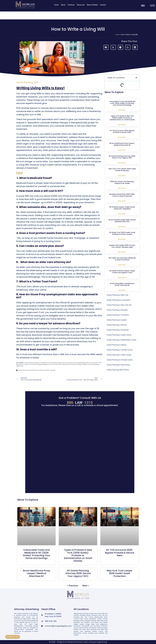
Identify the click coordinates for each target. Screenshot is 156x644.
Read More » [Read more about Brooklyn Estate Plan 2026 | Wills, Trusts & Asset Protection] (122, 201)
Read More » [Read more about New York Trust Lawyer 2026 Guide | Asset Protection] (122, 176)
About (63, 5)
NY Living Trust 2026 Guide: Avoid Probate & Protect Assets (122, 233)
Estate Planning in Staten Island (119, 335)
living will (46, 370)
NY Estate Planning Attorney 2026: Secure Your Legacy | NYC (122, 157)
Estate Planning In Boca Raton (118, 365)
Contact (103, 5)
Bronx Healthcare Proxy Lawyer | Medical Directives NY (122, 144)
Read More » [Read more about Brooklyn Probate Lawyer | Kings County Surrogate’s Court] (122, 278)
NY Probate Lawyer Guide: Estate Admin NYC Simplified (122, 208)
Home (56, 5)
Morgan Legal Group (98, 642)
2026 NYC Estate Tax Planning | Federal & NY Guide (122, 182)
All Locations (81, 609)
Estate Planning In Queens (117, 320)
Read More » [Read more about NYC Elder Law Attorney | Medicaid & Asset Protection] (122, 265)
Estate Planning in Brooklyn (117, 310)
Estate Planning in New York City (119, 305)
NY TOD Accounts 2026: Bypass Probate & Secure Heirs (122, 131)
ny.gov (98, 303)
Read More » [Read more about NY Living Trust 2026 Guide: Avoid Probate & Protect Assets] (122, 239)
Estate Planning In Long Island (118, 300)
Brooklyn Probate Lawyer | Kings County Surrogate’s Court (122, 272)
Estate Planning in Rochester (118, 330)
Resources (81, 5)
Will (36, 82)
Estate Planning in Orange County (120, 360)
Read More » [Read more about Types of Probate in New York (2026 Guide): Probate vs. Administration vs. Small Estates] (122, 125)
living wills (52, 370)
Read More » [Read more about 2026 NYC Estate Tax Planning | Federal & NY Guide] (122, 188)
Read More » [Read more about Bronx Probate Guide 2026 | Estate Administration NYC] (122, 227)
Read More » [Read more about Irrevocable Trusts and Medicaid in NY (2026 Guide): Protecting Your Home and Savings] (122, 110)
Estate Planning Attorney (35, 370)
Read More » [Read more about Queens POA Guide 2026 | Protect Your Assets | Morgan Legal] (122, 252)
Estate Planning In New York (118, 295)
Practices (71, 5)
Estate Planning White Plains (118, 370)
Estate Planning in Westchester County (122, 340)
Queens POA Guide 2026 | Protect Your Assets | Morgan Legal (122, 246)
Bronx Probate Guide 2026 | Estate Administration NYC (122, 221)
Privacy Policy (83, 642)
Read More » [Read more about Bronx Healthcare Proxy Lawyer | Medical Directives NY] (122, 150)
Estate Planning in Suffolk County (120, 350)
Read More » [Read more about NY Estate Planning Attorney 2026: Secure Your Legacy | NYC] (122, 163)
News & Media (92, 5)
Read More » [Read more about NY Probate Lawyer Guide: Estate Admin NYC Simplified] (122, 214)
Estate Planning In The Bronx (118, 315)
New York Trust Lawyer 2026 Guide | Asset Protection (122, 170)
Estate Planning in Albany (117, 345)
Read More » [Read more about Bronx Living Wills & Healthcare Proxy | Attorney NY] (122, 290)
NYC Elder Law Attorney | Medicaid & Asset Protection (122, 259)
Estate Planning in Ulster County (119, 355)
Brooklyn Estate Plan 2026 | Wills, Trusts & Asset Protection (122, 195)
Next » (86, 586)
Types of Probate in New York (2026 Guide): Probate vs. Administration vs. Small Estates (122, 118)
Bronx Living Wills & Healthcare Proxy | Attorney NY (122, 284)
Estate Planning (25, 82)
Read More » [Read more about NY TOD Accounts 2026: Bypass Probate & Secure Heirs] (122, 137)
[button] (106, 47)
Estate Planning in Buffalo (117, 325)
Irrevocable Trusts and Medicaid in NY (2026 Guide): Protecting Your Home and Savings (122, 103)
